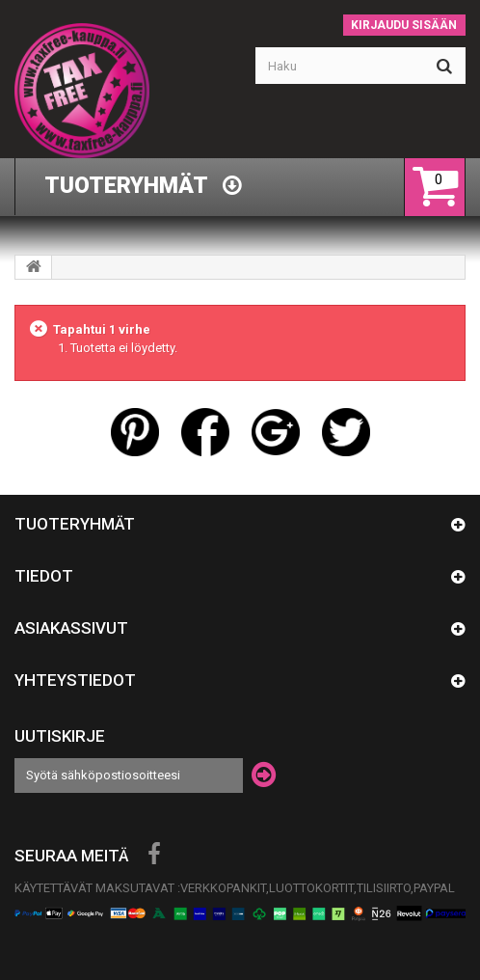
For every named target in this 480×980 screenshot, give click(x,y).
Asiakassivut (71, 628)
